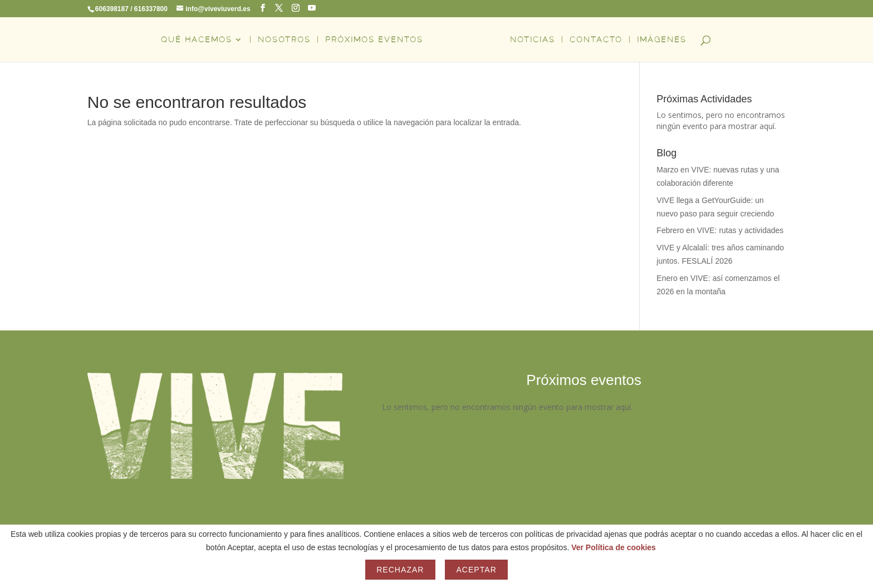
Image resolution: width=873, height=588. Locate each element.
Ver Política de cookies (614, 547)
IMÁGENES (662, 40)
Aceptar (476, 570)
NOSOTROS (284, 40)
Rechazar (400, 570)
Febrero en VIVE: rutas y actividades (720, 230)
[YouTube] (312, 8)
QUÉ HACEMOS (197, 40)
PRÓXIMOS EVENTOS (374, 40)
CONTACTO (596, 40)
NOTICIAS (533, 40)
